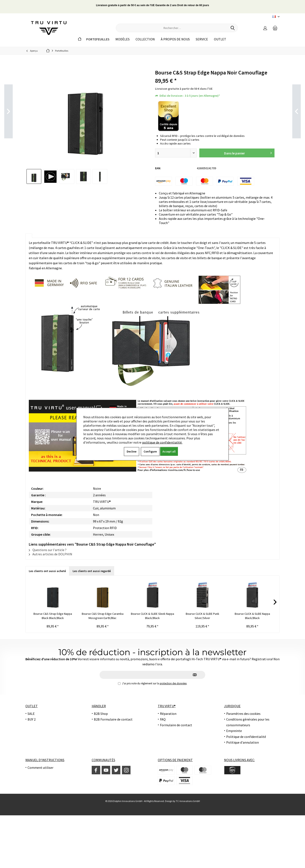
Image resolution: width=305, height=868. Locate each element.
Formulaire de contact (176, 725)
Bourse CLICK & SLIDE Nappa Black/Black (252, 616)
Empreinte (234, 731)
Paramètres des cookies (243, 714)
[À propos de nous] (175, 39)
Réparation (168, 714)
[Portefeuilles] (98, 39)
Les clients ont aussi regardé (92, 571)
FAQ (163, 719)
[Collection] (145, 39)
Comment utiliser (40, 768)
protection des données (173, 683)
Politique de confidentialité (246, 737)
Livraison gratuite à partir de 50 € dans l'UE (184, 89)
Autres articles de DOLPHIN (51, 554)
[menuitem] (275, 28)
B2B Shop (101, 714)
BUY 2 (32, 719)
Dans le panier (248, 152)
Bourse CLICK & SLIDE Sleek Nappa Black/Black (152, 616)
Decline (132, 451)
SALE (31, 714)
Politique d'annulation (243, 742)
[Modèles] (123, 39)
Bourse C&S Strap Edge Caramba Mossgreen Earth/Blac (103, 616)
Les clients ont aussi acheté (47, 571)
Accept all (169, 451)
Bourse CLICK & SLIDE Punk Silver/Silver (202, 616)
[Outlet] (220, 39)
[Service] (202, 39)
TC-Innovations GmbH (188, 801)
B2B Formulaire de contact (113, 719)
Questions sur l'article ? (48, 550)
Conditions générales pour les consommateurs (248, 722)
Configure (150, 451)
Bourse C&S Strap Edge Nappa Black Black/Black (53, 616)
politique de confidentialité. (162, 442)
